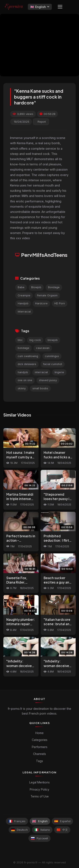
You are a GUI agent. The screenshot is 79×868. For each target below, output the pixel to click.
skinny (22, 388)
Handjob (23, 303)
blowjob (53, 340)
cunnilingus (52, 356)
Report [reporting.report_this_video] (42, 122)
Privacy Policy (39, 790)
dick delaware (27, 364)
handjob (23, 372)
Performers (40, 747)
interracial (41, 372)
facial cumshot (53, 364)
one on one (25, 380)
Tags (39, 761)
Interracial (24, 312)
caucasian (43, 348)
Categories (40, 740)
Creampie (24, 295)
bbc (20, 340)
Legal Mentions (39, 782)
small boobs (40, 388)
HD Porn (60, 303)
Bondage (54, 287)
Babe (21, 287)
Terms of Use (40, 796)
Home (39, 733)
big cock (35, 340)
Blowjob (36, 287)
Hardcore (41, 303)
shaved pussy (48, 380)
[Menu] (60, 7)
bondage (23, 348)
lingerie (59, 372)
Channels (39, 754)
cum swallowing (28, 356)
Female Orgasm (47, 295)
